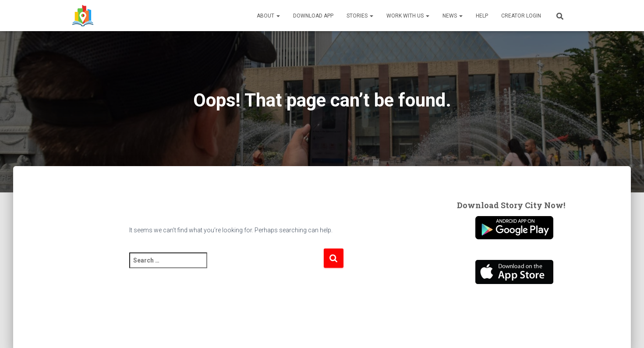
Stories (360, 16)
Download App (313, 16)
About (268, 16)
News (453, 16)
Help (482, 16)
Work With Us (408, 16)
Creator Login (521, 16)
